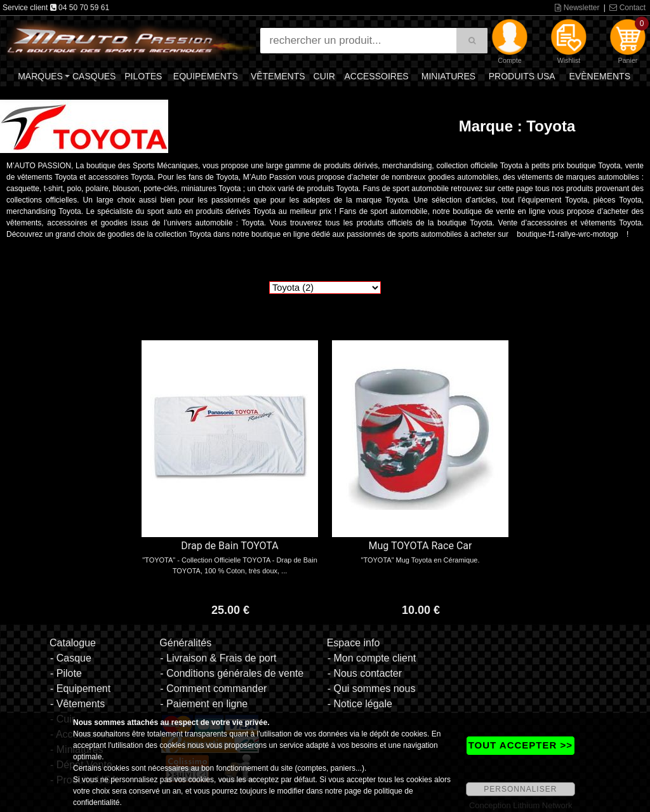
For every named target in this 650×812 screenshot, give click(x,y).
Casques (94, 76)
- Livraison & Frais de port (218, 658)
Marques (40, 76)
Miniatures (448, 76)
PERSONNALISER (520, 789)
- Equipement (80, 689)
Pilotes (143, 76)
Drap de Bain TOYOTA (229, 546)
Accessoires (376, 76)
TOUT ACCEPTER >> (521, 745)
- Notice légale (360, 704)
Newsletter (577, 8)
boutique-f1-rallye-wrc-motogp (567, 234)
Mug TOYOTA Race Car (421, 546)
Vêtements (278, 76)
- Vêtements (77, 704)
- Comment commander (213, 689)
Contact (627, 8)
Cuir (324, 76)
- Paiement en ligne (204, 704)
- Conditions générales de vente (232, 673)
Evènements (600, 76)
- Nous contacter (365, 673)
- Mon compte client (372, 658)
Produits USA (522, 76)
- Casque (71, 658)
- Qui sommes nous (372, 689)
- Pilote (66, 673)
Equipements (206, 76)
